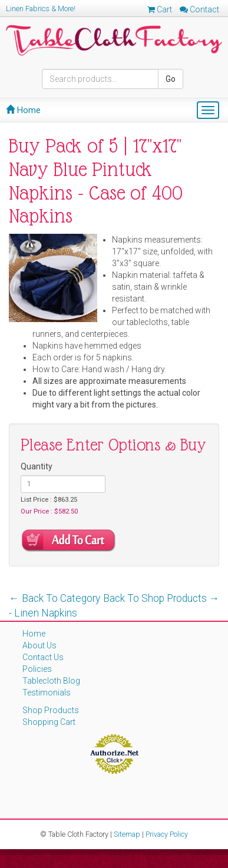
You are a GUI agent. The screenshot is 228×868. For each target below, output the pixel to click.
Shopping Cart (49, 722)
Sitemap (127, 834)
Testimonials (47, 693)
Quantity (37, 466)
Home (23, 110)
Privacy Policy (167, 834)
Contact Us (43, 657)
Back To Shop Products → (161, 598)
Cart (160, 9)
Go (171, 79)
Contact (199, 9)
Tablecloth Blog (51, 681)
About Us (39, 645)
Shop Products (51, 710)
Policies (37, 669)
